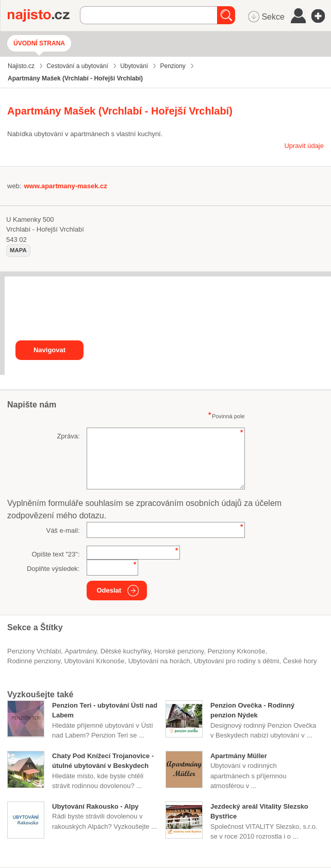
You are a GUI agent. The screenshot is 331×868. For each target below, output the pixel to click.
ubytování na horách (159, 661)
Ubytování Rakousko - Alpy (95, 806)
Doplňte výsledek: (53, 569)
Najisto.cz (44, 15)
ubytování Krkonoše (94, 661)
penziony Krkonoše (236, 651)
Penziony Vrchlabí (34, 651)
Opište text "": (55, 554)
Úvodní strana (39, 43)
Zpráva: (68, 436)
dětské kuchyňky (126, 651)
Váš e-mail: (63, 530)
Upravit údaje (304, 146)
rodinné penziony (34, 661)
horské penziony (179, 651)
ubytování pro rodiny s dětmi (236, 661)
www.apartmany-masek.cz (65, 186)
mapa (18, 250)
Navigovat (49, 350)
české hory (300, 661)
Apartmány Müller (239, 756)
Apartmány (81, 651)
